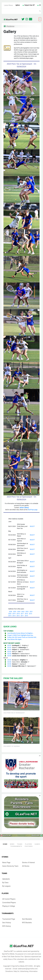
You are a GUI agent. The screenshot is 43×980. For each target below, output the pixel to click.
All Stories (26, 866)
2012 (18, 616)
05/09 (9, 645)
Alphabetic (6, 879)
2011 (22, 616)
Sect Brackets (27, 919)
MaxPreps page (33, 510)
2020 (10, 614)
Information (33, 971)
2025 (15, 612)
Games (37, 844)
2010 (26, 616)
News (12, 844)
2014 (10, 616)
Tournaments (16, 846)
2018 (18, 614)
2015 (30, 614)
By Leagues (6, 886)
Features (29, 846)
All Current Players (9, 899)
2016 (26, 614)
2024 (19, 612)
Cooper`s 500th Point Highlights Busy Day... (21, 635)
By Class (5, 883)
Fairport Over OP (33, 5)
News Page (6, 863)
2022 (27, 612)
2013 (14, 616)
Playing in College (9, 906)
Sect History (7, 923)
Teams (20, 844)
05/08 (9, 654)
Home (5, 844)
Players (29, 844)
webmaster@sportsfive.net (28, 969)
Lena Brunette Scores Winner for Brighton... (21, 633)
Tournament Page (9, 919)
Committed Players (9, 903)
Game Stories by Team (10, 866)
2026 (10, 612)
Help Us (16, 971)
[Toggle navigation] (40, 19)
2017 (22, 614)
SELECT (32, 526)
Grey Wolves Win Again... (15, 639)
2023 (23, 612)
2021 (31, 612)
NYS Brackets (27, 923)
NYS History (7, 926)
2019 (14, 614)
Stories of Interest (28, 863)
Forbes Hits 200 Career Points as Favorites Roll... (22, 637)
